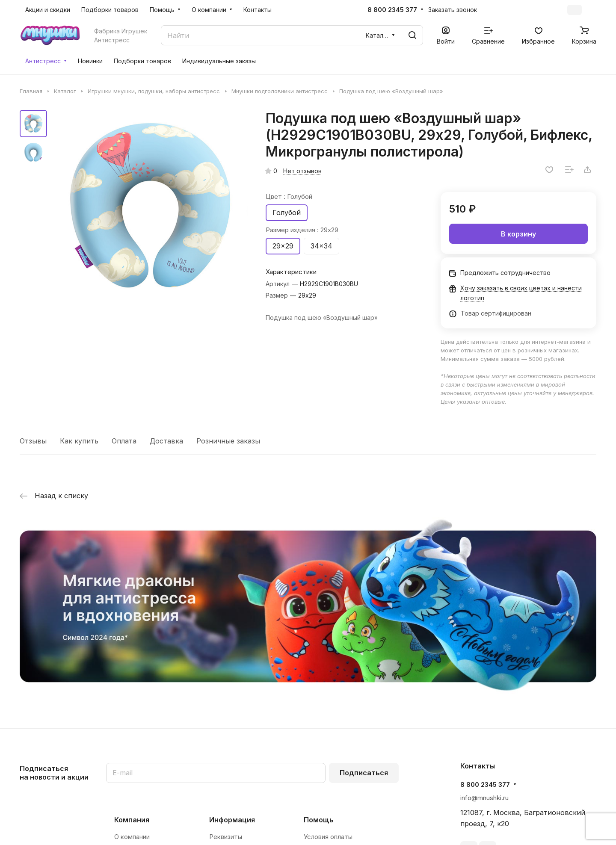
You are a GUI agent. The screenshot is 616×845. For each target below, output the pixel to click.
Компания (132, 820)
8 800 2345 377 (392, 10)
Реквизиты (226, 837)
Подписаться (364, 773)
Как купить (79, 441)
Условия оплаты (328, 837)
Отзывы (33, 441)
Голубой (287, 213)
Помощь (319, 820)
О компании (132, 837)
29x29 (283, 246)
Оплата (124, 441)
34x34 (321, 246)
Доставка (166, 441)
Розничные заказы (228, 441)
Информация (232, 820)
